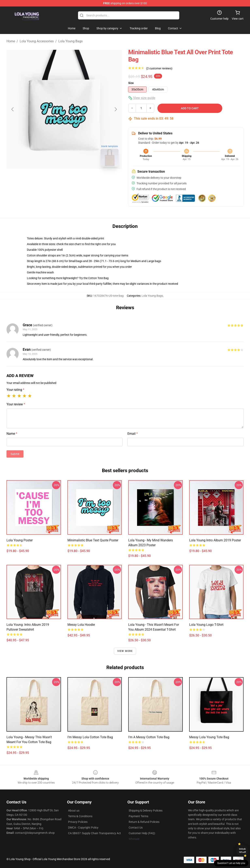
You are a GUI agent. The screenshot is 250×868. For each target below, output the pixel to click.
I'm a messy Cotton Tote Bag (149, 737)
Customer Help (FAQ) (142, 833)
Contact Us (136, 828)
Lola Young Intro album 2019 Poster (215, 540)
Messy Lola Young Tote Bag (209, 737)
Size (131, 83)
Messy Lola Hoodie (81, 625)
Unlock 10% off (242, 850)
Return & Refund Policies (144, 822)
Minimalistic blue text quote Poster (93, 540)
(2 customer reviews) (159, 68)
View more (125, 651)
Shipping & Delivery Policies (146, 811)
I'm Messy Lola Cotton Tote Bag (90, 737)
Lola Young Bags (71, 41)
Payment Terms (138, 816)
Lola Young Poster (20, 540)
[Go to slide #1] (54, 179)
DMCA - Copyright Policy (83, 828)
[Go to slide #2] (75, 179)
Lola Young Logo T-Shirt (206, 625)
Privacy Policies (78, 822)
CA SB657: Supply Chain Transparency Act (95, 833)
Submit (15, 454)
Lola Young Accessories (37, 41)
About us (74, 811)
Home (11, 41)
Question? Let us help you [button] (231, 863)
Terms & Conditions (80, 816)
